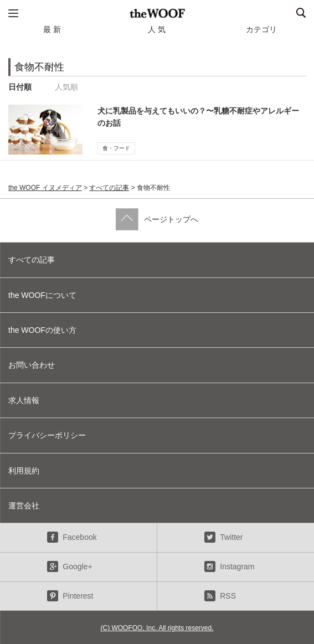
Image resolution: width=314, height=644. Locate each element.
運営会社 (24, 506)
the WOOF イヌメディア (45, 188)
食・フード (116, 148)
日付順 (20, 87)
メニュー (13, 13)
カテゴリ (261, 29)
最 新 (52, 29)
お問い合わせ (32, 365)
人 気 (157, 29)
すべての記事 (109, 188)
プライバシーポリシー (47, 435)
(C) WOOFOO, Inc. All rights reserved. (157, 628)
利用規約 (24, 471)
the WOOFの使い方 (42, 330)
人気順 (66, 87)
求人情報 (24, 400)
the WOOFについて (42, 295)
